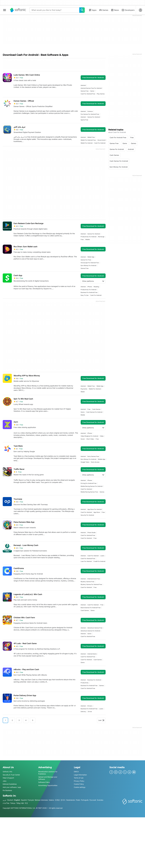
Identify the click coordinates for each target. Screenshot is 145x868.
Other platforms (93, 281)
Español (24, 800)
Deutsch (10, 800)
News (115, 10)
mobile (88, 239)
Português (85, 800)
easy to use (85, 295)
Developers (128, 10)
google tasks (85, 462)
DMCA (76, 772)
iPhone (90, 287)
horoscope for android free (90, 263)
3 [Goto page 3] (19, 720)
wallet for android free (88, 140)
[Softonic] (18, 10)
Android (83, 85)
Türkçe (13, 803)
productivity (85, 683)
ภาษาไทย (6, 803)
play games (101, 94)
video (102, 436)
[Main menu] (5, 10)
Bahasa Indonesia (41, 800)
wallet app (91, 257)
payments (84, 389)
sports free (84, 120)
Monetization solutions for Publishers (48, 773)
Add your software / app (12, 787)
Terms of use (79, 778)
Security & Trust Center (11, 775)
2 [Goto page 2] (12, 720)
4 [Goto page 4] (26, 720)
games (102, 492)
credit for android (99, 561)
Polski (78, 800)
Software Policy (44, 782)
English (17, 800)
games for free (86, 260)
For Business (7, 790)
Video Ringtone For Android (89, 436)
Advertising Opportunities (48, 785)
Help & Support (8, 778)
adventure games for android (90, 631)
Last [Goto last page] (101, 720)
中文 (26, 803)
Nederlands (71, 800)
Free (82, 239)
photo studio (92, 533)
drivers (90, 706)
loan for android (86, 561)
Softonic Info (7, 772)
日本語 (57, 800)
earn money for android (88, 265)
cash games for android (94, 412)
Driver (90, 712)
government (102, 140)
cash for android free (88, 94)
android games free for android (91, 88)
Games (104, 10)
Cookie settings (80, 787)
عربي (5, 800)
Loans (102, 556)
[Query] (54, 10)
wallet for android (87, 143)
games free (85, 91)
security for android (87, 515)
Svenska (100, 800)
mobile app (102, 459)
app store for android (95, 509)
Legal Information (80, 775)
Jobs (5, 781)
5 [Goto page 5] (33, 720)
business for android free (89, 292)
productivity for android (88, 237)
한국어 (63, 800)
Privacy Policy (79, 781)
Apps (93, 10)
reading (96, 287)
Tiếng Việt (20, 803)
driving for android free (89, 483)
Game (92, 91)
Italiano (51, 800)
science (90, 111)
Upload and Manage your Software (48, 778)
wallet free (91, 137)
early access (95, 462)
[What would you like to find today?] (82, 10)
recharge (101, 237)
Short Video (90, 439)
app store (97, 512)
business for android (94, 680)
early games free (93, 456)
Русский (93, 800)
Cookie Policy (79, 784)
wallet (83, 392)
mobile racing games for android (92, 486)
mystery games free (87, 582)
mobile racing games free (89, 492)
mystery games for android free (91, 584)
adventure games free (95, 628)
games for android (94, 117)
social (83, 439)
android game (92, 654)
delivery (83, 712)
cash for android (100, 143)
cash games (96, 409)
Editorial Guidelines (10, 784)
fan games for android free (90, 114)
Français (31, 800)
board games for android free (91, 608)
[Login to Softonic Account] (140, 10)
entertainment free (94, 579)
